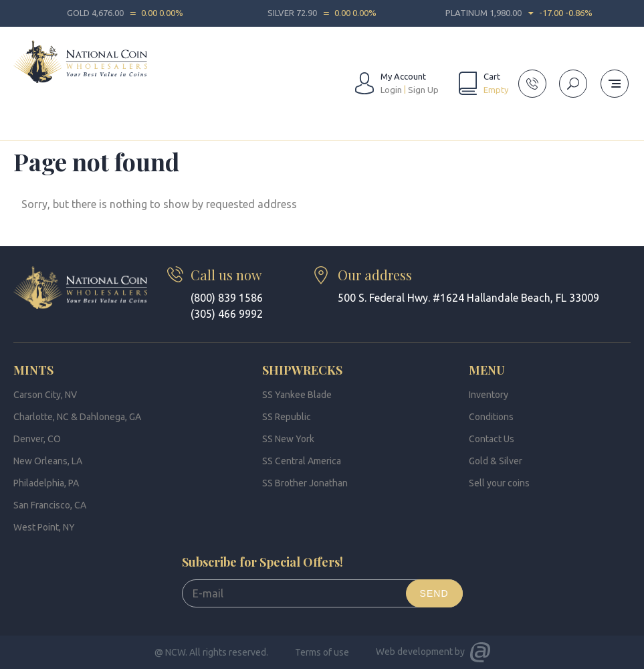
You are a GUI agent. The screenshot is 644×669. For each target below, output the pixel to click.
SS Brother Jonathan (305, 483)
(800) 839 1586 (227, 298)
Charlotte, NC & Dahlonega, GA (77, 417)
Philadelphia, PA (46, 483)
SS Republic (287, 417)
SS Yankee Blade (297, 395)
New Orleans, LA (48, 461)
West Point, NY (44, 527)
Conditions (491, 417)
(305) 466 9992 (227, 314)
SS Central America (302, 461)
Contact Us (492, 439)
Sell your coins (499, 483)
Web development (414, 652)
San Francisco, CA (50, 505)
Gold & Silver (496, 461)
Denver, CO (37, 439)
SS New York (288, 439)
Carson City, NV (45, 395)
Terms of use (322, 652)
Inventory (489, 395)
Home (25, 123)
